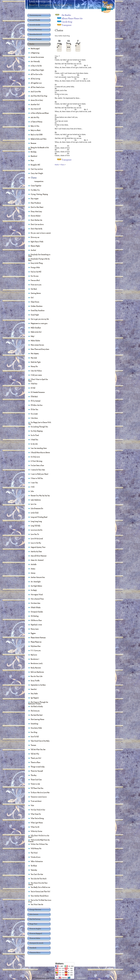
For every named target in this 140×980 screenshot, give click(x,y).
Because (33, 143)
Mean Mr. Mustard (37, 560)
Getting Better (36, 293)
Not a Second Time (37, 599)
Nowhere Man (36, 603)
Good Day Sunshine (38, 310)
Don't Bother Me (36, 220)
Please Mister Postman (38, 637)
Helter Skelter (35, 340)
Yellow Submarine (37, 861)
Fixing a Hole (35, 267)
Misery (33, 569)
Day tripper (35, 198)
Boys (32, 160)
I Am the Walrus (36, 371)
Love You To (35, 534)
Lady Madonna (36, 500)
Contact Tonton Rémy (98, 978)
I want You (34, 483)
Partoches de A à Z (36, 34)
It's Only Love (35, 457)
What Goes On (36, 814)
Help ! (33, 336)
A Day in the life (36, 66)
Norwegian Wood (37, 594)
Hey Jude (34, 358)
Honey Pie (34, 366)
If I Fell (33, 388)
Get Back (34, 289)
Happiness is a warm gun (39, 323)
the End (33, 250)
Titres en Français (36, 39)
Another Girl (35, 104)
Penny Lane (35, 629)
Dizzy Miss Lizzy (36, 211)
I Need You (34, 439)
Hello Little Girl (36, 332)
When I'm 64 (35, 827)
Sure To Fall (35, 736)
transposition (39, 181)
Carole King (67, 22)
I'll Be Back (34, 396)
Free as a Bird (35, 280)
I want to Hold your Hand (39, 474)
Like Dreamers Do (37, 508)
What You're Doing (37, 818)
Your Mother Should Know (40, 896)
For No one (35, 276)
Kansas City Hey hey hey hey (40, 495)
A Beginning (35, 53)
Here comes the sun (37, 345)
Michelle (34, 564)
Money (33, 573)
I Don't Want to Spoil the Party (38, 380)
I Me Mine (34, 418)
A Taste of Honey (37, 122)
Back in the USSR (37, 135)
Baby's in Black (36, 130)
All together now (36, 83)
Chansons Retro (35, 953)
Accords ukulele (35, 25)
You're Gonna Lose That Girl (40, 891)
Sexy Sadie (34, 693)
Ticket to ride (35, 784)
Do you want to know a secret (41, 233)
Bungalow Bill (35, 165)
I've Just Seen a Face (37, 465)
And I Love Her (36, 91)
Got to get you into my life (40, 319)
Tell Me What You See (38, 749)
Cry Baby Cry (35, 190)
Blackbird (34, 156)
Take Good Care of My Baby (40, 741)
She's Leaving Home (37, 719)
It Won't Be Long (36, 461)
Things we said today (38, 767)
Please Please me (36, 642)
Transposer (67, 25)
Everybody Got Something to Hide (39, 255)
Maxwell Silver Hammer (39, 556)
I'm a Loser (34, 414)
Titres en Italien (35, 938)
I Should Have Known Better (40, 452)
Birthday (34, 152)
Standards (33, 948)
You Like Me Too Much (39, 878)
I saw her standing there (39, 448)
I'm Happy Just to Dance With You (40, 423)
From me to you (36, 285)
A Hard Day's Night (37, 70)
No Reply (34, 590)
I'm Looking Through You (39, 427)
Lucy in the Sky (36, 543)
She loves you (35, 711)
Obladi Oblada (36, 607)
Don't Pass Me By (37, 229)
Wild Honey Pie (36, 848)
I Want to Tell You (37, 478)
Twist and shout (36, 801)
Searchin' (34, 689)
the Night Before (36, 586)
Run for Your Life (37, 676)
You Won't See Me (37, 904)
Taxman (33, 745)
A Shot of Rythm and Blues (40, 113)
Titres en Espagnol (36, 933)
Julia (32, 491)
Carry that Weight (37, 173)
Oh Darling (35, 616)
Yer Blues (34, 866)
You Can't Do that (37, 874)
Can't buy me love (37, 169)
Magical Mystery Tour (38, 547)
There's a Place (35, 762)
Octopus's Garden (37, 612)
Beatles (57, 165)
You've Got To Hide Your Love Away (40, 900)
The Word (34, 853)
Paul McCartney (35, 919)
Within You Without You (39, 844)
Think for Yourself (37, 771)
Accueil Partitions (36, 30)
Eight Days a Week (37, 242)
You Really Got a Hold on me (40, 887)
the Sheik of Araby (37, 706)
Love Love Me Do (37, 530)
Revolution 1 (35, 659)
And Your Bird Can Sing (39, 96)
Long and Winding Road (39, 517)
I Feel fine (34, 384)
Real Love (34, 655)
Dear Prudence (36, 203)
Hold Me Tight (36, 362)
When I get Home (37, 823)
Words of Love (36, 857)
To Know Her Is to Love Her (40, 792)
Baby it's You (35, 126)
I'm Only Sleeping (37, 431)
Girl (32, 297)
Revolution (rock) (37, 663)
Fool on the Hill (36, 272)
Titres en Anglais (35, 929)
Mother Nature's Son (38, 577)
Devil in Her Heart (37, 207)
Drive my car (35, 237)
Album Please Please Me (72, 18)
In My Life (34, 444)
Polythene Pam (36, 646)
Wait (32, 805)
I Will (33, 487)
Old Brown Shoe (36, 620)
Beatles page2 (35, 48)
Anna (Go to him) (37, 100)
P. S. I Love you (36, 650)
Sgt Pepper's (35, 698)
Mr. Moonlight (36, 582)
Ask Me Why (35, 117)
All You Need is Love (38, 87)
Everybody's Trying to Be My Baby (39, 259)
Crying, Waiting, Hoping (39, 194)
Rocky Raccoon (36, 668)
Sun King (34, 732)
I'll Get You (34, 409)
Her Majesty (35, 353)
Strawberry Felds (36, 728)
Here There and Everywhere (40, 349)
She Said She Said (37, 715)
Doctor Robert (36, 216)
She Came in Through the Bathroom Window (38, 702)
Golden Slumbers (37, 306)
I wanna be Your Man (38, 470)
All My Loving (35, 79)
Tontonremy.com (35, 15)
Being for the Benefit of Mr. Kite (39, 148)
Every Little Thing (37, 263)
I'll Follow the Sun (37, 405)
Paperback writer (36, 625)
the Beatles (66, 15)
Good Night (35, 315)
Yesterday (34, 870)
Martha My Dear (36, 551)
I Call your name (36, 375)
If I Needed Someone (38, 392)
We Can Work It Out (38, 810)
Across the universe (37, 57)
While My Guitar (36, 831)
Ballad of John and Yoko (39, 139)
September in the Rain (38, 685)
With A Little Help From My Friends (39, 840)
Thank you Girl (36, 758)
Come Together (36, 186)
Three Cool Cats (36, 780)
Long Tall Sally (36, 526)
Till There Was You (37, 788)
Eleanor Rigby (35, 246)
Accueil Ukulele (35, 20)
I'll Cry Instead (36, 401)
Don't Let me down (37, 224)
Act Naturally (35, 61)
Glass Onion (35, 302)
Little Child (35, 513)
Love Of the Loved (37, 538)
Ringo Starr (33, 924)
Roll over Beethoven (37, 672)
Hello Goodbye (36, 328)
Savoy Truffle (35, 681)
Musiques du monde (36, 943)
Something (34, 724)
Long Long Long (36, 521)
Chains (63, 165)
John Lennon (34, 914)
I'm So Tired (35, 435)
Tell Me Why (35, 754)
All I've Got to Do (37, 74)
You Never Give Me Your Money (38, 883)
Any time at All (36, 109)
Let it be (33, 504)
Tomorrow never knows (39, 797)
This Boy (34, 775)
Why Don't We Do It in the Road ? (39, 836)
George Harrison (35, 909)
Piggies (33, 633)
